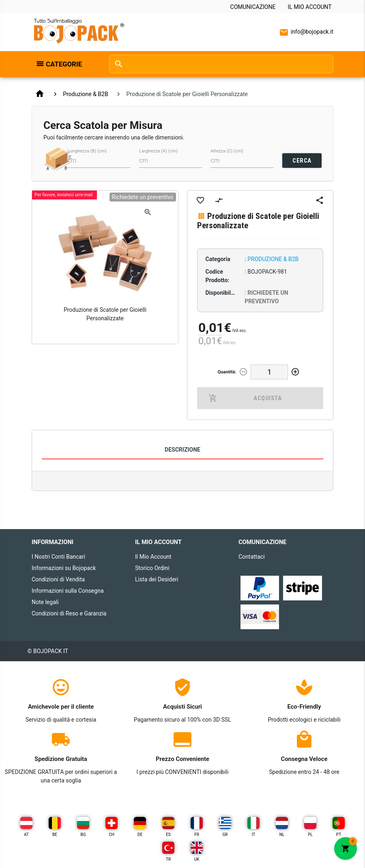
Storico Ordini (152, 568)
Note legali (45, 602)
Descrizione (182, 450)
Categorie (64, 64)
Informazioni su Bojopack (64, 568)
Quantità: (227, 372)
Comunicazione (253, 7)
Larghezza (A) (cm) (158, 151)
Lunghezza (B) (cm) (87, 151)
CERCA (302, 161)
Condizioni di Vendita (58, 579)
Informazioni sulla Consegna (68, 591)
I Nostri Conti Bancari (58, 557)
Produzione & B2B (86, 94)
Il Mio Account (309, 7)
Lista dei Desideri (157, 579)
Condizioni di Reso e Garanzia (69, 613)
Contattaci (252, 557)
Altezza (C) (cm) (227, 151)
